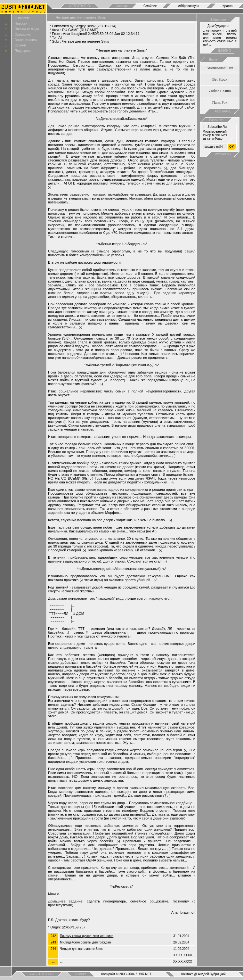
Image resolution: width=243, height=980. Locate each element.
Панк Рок (220, 103)
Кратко (227, 6)
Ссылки (20, 45)
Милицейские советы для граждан (85, 942)
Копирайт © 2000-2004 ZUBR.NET (126, 974)
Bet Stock (220, 79)
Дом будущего (218, 26)
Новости (21, 24)
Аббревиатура (189, 6)
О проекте (22, 18)
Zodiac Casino (220, 91)
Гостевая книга (26, 40)
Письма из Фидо (27, 29)
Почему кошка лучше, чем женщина (87, 936)
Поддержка (23, 51)
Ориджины (23, 34)
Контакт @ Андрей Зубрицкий (203, 974)
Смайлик (150, 6)
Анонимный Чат (220, 68)
